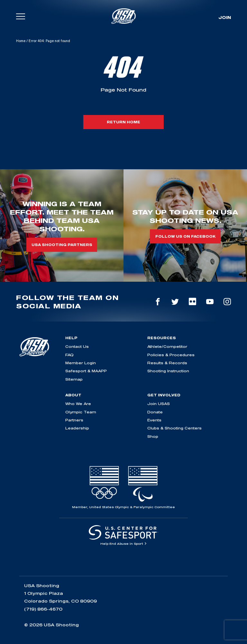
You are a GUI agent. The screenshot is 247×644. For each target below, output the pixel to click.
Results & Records (167, 363)
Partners (74, 420)
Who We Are (78, 404)
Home (21, 41)
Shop (153, 436)
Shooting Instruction (168, 371)
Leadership (77, 428)
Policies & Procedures (171, 355)
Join (225, 17)
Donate (155, 412)
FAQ (69, 355)
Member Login (81, 363)
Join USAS (159, 404)
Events (154, 420)
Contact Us (77, 346)
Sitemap (74, 379)
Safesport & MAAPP (86, 371)
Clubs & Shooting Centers (174, 428)
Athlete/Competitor (167, 346)
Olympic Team (81, 412)
